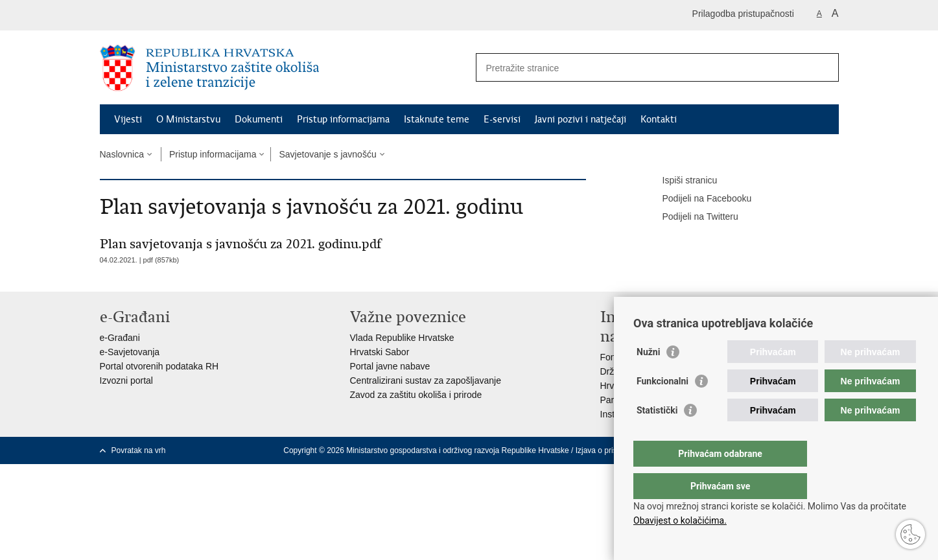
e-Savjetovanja (130, 352)
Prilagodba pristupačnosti (743, 14)
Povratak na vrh (139, 450)
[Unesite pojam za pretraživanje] (643, 68)
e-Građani (120, 338)
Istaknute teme (437, 119)
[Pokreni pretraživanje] (824, 67)
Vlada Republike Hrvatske (402, 338)
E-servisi (502, 119)
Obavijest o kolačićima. (680, 520)
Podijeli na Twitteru (691, 217)
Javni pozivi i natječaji (580, 119)
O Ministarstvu (188, 119)
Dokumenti (259, 119)
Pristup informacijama (343, 119)
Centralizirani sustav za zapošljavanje (426, 380)
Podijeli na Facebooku (698, 199)
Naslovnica (122, 154)
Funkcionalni (662, 407)
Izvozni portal (126, 380)
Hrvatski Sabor (380, 352)
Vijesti (128, 119)
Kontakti (659, 119)
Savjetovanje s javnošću (327, 154)
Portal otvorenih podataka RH (159, 366)
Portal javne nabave (390, 366)
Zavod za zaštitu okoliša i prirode (416, 395)
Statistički (657, 436)
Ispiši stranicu (681, 181)
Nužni (648, 378)
